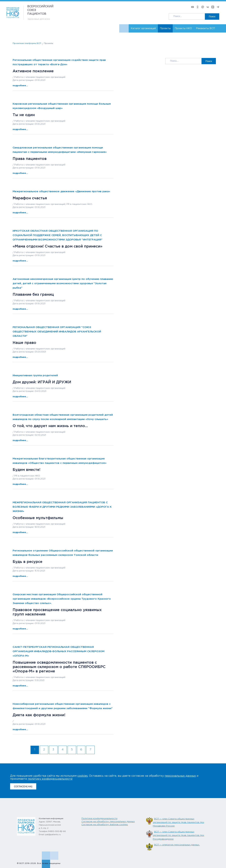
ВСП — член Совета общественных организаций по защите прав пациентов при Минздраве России (178, 823)
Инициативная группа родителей (35, 375)
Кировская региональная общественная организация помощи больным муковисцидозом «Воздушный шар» (62, 106)
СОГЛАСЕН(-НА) (23, 786)
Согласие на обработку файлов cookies (105, 825)
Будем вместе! (26, 470)
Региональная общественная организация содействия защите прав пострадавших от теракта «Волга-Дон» (59, 62)
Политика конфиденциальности (99, 819)
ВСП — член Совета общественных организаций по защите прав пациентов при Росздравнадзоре (178, 835)
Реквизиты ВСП (205, 28)
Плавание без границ (33, 295)
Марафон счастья (30, 198)
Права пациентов (30, 159)
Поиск (212, 17)
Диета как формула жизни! (39, 715)
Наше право (24, 343)
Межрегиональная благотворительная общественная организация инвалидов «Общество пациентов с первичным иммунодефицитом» (60, 461)
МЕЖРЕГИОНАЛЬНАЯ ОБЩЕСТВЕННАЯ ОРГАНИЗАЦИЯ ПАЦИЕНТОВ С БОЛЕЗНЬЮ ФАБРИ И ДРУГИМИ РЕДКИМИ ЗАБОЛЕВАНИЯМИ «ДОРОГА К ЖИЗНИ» (62, 507)
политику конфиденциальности (50, 779)
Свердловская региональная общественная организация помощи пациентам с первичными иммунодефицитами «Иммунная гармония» (60, 150)
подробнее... (20, 86)
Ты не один (24, 115)
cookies (83, 776)
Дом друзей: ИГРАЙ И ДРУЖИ (42, 382)
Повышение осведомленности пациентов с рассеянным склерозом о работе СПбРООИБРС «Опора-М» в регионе (59, 667)
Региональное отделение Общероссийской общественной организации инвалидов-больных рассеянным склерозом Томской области (63, 553)
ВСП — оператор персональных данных (177, 845)
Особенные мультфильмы (38, 518)
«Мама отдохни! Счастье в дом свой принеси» (58, 246)
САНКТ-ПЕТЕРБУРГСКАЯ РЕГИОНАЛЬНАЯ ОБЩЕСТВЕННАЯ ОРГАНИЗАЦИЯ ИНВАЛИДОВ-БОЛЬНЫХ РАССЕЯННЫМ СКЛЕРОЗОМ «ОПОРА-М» (59, 651)
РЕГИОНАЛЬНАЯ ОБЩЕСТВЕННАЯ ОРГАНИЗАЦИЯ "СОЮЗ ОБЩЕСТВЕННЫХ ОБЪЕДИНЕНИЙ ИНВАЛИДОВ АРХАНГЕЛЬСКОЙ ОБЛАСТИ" (57, 332)
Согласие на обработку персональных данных (108, 822)
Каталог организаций (143, 28)
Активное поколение (33, 71)
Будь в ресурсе (27, 562)
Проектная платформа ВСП (27, 43)
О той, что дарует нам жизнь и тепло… (50, 426)
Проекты (165, 28)
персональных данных (180, 776)
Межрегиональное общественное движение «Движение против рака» (61, 191)
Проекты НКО (183, 28)
